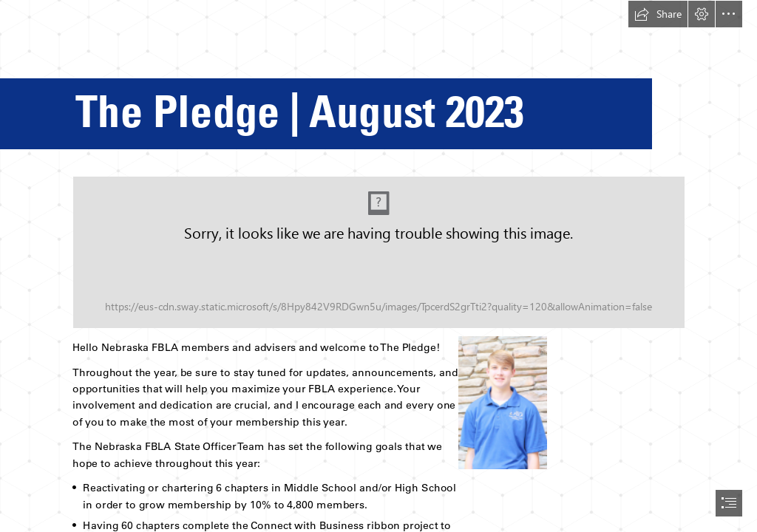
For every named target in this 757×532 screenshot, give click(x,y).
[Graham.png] (502, 402)
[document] (378, 266)
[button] (658, 14)
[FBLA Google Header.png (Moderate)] (379, 252)
